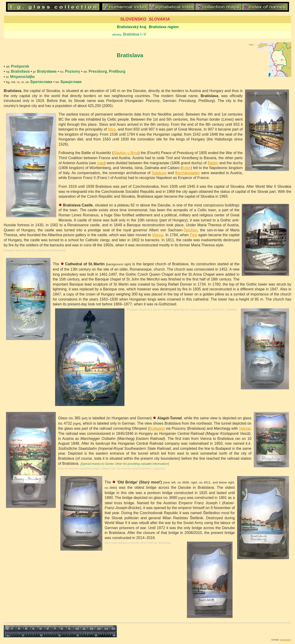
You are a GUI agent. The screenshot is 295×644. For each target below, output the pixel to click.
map (101, 163)
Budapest (157, 428)
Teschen (190, 230)
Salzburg (159, 173)
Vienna (158, 235)
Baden (213, 163)
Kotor (186, 168)
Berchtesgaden (188, 173)
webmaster (286, 640)
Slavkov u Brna (126, 153)
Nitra (112, 129)
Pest (194, 235)
